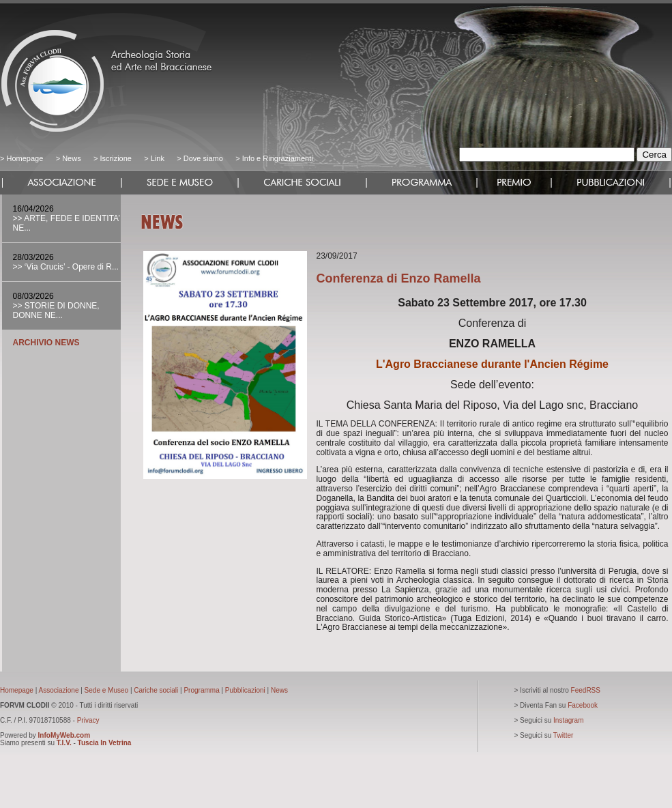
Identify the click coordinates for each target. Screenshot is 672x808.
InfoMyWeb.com (64, 735)
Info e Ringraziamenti (278, 158)
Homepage (25, 158)
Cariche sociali (156, 690)
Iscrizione (115, 158)
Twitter (563, 735)
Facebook (583, 705)
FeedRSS (586, 690)
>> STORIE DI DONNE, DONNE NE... (56, 311)
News (72, 158)
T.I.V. (64, 743)
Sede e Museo (107, 690)
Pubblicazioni (245, 690)
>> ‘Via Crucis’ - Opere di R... (66, 267)
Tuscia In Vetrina (105, 743)
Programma (201, 690)
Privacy (88, 720)
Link (158, 158)
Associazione (59, 690)
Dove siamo (202, 158)
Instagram (568, 720)
